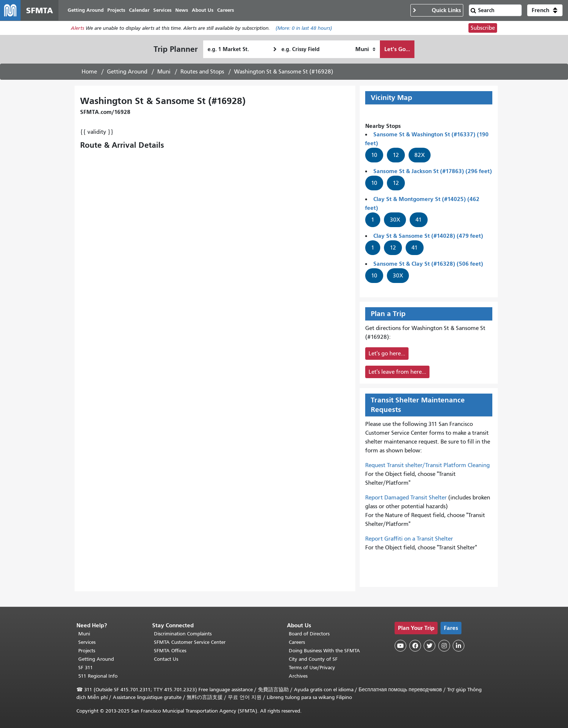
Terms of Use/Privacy (312, 668)
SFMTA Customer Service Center (190, 642)
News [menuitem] (182, 10)
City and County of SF (313, 659)
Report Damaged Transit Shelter (406, 498)
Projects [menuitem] (116, 10)
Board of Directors (309, 634)
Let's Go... (397, 49)
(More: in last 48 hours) (304, 28)
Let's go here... (387, 354)
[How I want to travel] (365, 49)
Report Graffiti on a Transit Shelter (409, 539)
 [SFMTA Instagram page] (444, 646)
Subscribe (483, 28)
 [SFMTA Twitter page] (429, 646)
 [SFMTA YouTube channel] (400, 646)
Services (87, 642)
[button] (545, 10)
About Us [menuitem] (203, 10)
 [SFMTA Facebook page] (415, 646)
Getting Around (127, 72)
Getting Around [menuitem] (86, 10)
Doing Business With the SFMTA (324, 651)
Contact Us (166, 659)
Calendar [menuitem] (139, 10)
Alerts (78, 28)
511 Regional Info (98, 676)
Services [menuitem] (162, 10)
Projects (87, 651)
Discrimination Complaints (183, 634)
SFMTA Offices (170, 651)
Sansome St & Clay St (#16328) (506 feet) (428, 264)
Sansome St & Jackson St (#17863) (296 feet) (433, 171)
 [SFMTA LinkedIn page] (459, 646)
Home (89, 72)
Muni (164, 72)
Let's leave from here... (397, 372)
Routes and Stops (202, 72)
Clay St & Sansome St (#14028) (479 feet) (428, 236)
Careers (297, 642)
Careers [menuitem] (226, 10)
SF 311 (86, 668)
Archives (298, 676)
